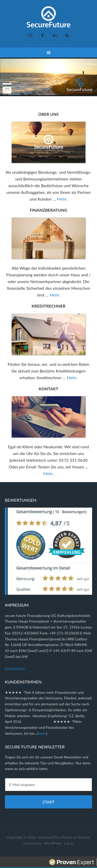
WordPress (53, 843)
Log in (69, 843)
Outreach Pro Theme (55, 837)
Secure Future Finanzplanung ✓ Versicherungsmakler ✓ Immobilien (49, 18)
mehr (42, 733)
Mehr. (62, 199)
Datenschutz (15, 669)
